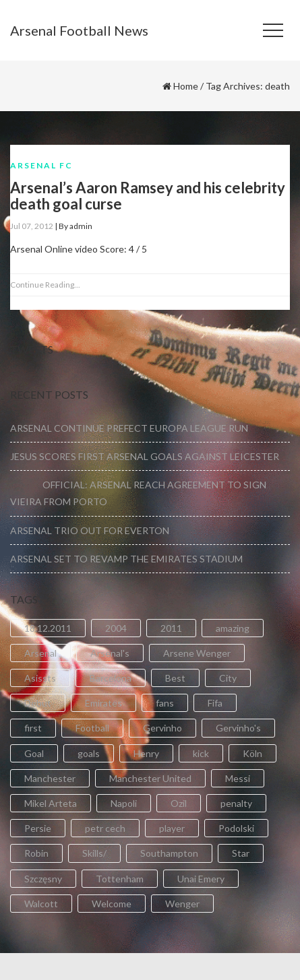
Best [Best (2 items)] (175, 678)
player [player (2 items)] (172, 828)
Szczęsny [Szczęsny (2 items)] (43, 879)
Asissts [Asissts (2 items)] (40, 678)
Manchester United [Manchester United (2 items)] (150, 778)
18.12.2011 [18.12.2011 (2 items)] (48, 628)
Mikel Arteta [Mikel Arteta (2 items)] (51, 803)
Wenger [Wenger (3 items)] (182, 904)
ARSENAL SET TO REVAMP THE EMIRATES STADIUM (126, 559)
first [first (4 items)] (33, 728)
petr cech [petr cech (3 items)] (105, 828)
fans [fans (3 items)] (165, 703)
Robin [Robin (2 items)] (36, 853)
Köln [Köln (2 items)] (252, 753)
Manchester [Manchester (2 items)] (50, 778)
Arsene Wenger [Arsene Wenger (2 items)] (197, 653)
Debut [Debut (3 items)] (38, 703)
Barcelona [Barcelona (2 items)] (111, 678)
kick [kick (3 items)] (201, 753)
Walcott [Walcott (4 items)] (41, 904)
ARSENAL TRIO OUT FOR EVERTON (90, 530)
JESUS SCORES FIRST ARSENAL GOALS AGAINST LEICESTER (145, 456)
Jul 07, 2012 (32, 226)
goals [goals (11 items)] (89, 753)
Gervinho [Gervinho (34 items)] (162, 728)
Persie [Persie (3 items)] (38, 828)
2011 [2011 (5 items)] (171, 628)
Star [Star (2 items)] (241, 853)
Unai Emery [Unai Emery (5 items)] (201, 879)
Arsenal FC (41, 165)
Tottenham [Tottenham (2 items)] (120, 879)
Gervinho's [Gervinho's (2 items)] (238, 728)
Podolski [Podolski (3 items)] (236, 828)
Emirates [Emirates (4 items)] (103, 703)
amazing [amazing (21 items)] (233, 628)
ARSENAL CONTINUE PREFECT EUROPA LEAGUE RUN (129, 428)
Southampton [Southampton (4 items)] (169, 853)
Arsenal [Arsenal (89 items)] (40, 653)
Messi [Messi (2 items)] (238, 778)
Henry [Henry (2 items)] (146, 753)
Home (186, 86)
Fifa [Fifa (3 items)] (215, 703)
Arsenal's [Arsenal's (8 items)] (110, 653)
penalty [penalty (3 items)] (236, 803)
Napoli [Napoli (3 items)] (124, 803)
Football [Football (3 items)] (92, 728)
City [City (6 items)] (228, 678)
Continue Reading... (45, 285)
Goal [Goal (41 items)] (34, 753)
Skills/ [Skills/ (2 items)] (94, 853)
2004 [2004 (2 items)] (116, 628)
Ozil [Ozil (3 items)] (179, 803)
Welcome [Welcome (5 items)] (112, 904)
